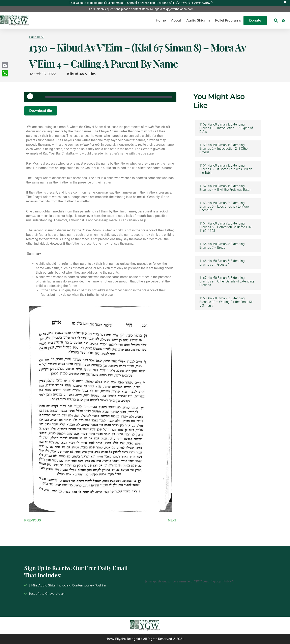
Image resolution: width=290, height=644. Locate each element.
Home (161, 20)
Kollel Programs (228, 20)
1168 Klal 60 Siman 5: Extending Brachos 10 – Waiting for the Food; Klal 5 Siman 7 (227, 302)
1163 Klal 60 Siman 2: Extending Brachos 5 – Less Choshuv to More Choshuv (224, 207)
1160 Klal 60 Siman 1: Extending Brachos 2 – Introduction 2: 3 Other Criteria (224, 149)
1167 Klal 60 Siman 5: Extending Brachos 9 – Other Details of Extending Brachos (227, 281)
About (176, 20)
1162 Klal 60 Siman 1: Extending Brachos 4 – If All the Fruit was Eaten (225, 188)
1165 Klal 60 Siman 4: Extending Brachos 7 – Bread (222, 246)
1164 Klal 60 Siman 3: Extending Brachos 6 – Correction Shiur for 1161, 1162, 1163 (226, 227)
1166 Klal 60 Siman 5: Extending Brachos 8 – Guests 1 (222, 263)
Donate (255, 20)
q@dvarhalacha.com (180, 9)
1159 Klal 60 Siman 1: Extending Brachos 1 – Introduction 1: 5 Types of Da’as (226, 128)
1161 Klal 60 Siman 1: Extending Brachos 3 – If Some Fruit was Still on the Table (226, 169)
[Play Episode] (32, 98)
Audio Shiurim (198, 20)
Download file (41, 111)
